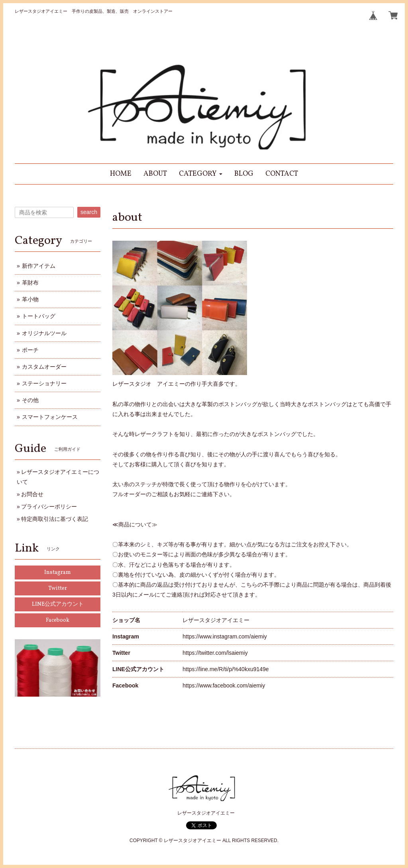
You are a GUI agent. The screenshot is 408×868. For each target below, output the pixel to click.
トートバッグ (39, 316)
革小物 (30, 299)
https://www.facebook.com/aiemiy (224, 685)
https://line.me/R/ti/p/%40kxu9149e (226, 669)
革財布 (30, 283)
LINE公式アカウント (58, 604)
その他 (30, 400)
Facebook (58, 620)
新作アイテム (39, 266)
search (89, 212)
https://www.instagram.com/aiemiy (225, 636)
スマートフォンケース (50, 417)
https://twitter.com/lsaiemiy (215, 653)
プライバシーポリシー (49, 507)
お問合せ (32, 494)
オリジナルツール (44, 333)
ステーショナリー (44, 383)
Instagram (58, 572)
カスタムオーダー (44, 367)
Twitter (58, 588)
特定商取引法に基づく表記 (55, 519)
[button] (201, 174)
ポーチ (30, 350)
